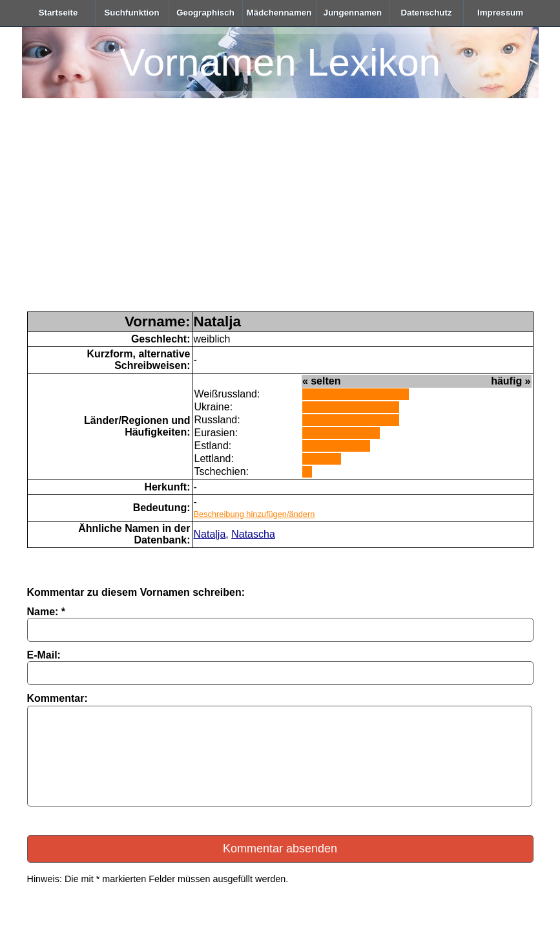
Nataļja (210, 534)
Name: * (47, 612)
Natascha (253, 534)
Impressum (500, 13)
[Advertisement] (280, 215)
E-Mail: (44, 655)
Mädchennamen (279, 13)
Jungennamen (353, 13)
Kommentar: (57, 698)
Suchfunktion (131, 13)
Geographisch (205, 13)
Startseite (58, 13)
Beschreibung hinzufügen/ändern (254, 514)
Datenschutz (426, 13)
